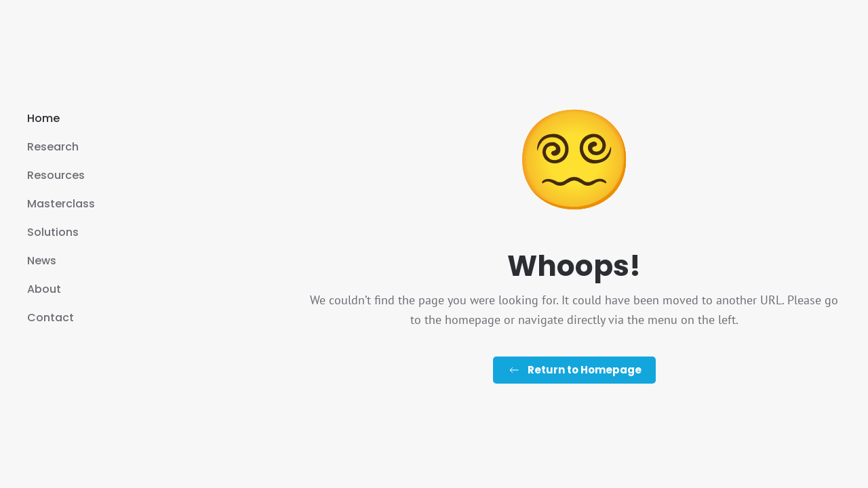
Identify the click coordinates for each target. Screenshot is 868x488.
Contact (51, 318)
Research (53, 147)
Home (43, 118)
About (44, 289)
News (42, 261)
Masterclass (61, 204)
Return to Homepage (574, 370)
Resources (56, 175)
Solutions (53, 232)
